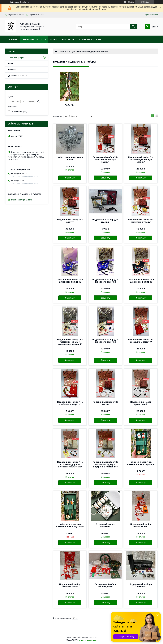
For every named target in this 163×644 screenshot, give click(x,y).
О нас (54, 39)
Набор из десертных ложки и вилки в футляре (141, 463)
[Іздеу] (133, 27)
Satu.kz (94, 637)
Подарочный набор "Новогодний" (141, 525)
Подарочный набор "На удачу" (70, 221)
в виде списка (156, 116)
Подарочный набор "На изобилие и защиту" (141, 341)
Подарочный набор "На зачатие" (105, 403)
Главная (13, 39)
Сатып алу (70, 178)
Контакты (68, 39)
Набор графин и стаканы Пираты (70, 158)
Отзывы (12, 69)
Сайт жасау (15, 2)
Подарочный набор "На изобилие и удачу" (141, 221)
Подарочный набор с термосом (141, 585)
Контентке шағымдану (87, 640)
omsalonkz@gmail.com (21, 200)
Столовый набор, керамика (105, 525)
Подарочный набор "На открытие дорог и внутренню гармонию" (70, 464)
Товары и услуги (32, 39)
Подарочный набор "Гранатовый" (141, 403)
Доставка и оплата (90, 39)
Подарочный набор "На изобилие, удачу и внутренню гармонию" (105, 464)
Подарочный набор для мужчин (105, 221)
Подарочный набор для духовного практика (70, 281)
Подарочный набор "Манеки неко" (70, 585)
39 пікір (131, 2)
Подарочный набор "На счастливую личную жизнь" (105, 160)
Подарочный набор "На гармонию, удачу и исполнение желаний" (70, 342)
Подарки (70, 105)
